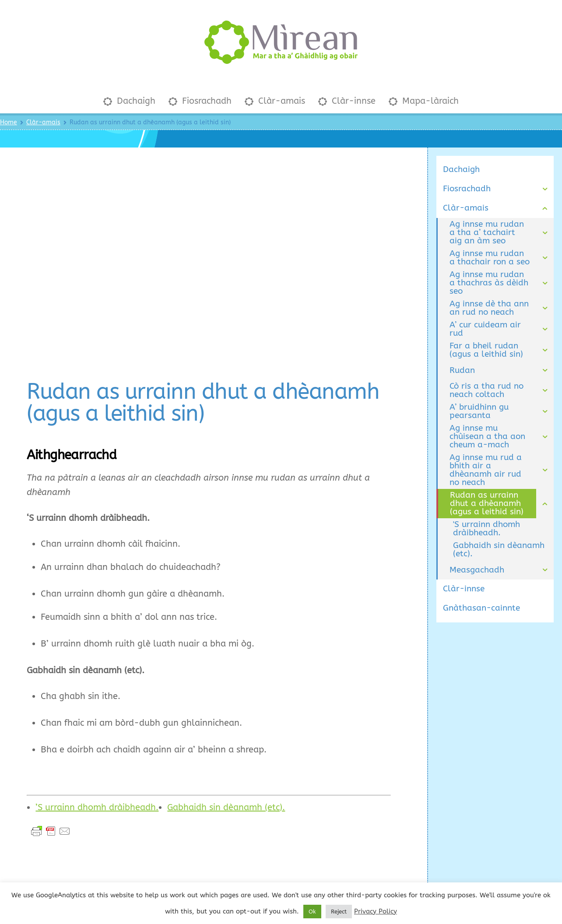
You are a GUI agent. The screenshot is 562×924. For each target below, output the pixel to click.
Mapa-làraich (424, 92)
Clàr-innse (347, 92)
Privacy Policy (376, 911)
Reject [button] (339, 912)
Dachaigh (129, 92)
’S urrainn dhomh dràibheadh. (97, 798)
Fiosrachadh (200, 92)
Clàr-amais (275, 92)
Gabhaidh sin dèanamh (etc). (226, 798)
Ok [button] (312, 912)
